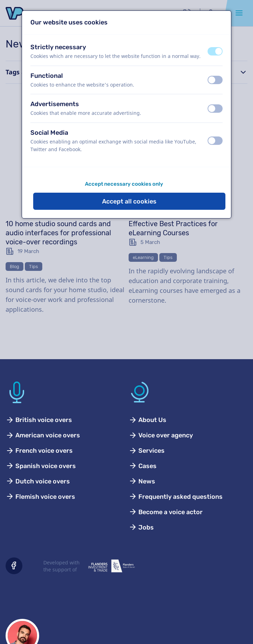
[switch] (215, 51)
